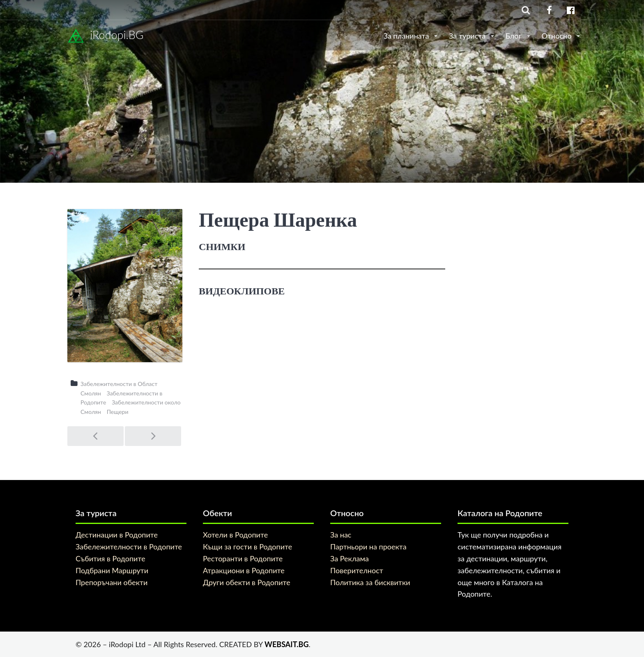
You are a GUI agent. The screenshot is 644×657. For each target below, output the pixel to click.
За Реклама (350, 558)
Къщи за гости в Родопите (247, 547)
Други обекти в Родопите (247, 582)
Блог (515, 36)
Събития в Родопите (110, 558)
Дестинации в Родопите (117, 535)
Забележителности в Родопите (129, 547)
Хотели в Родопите (235, 535)
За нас (341, 535)
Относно (558, 36)
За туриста (468, 36)
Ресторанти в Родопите (243, 558)
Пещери (118, 412)
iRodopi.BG (106, 36)
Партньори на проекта (368, 547)
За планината (407, 36)
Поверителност (357, 570)
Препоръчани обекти (112, 582)
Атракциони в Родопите (244, 570)
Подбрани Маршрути (112, 570)
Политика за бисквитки (370, 582)
